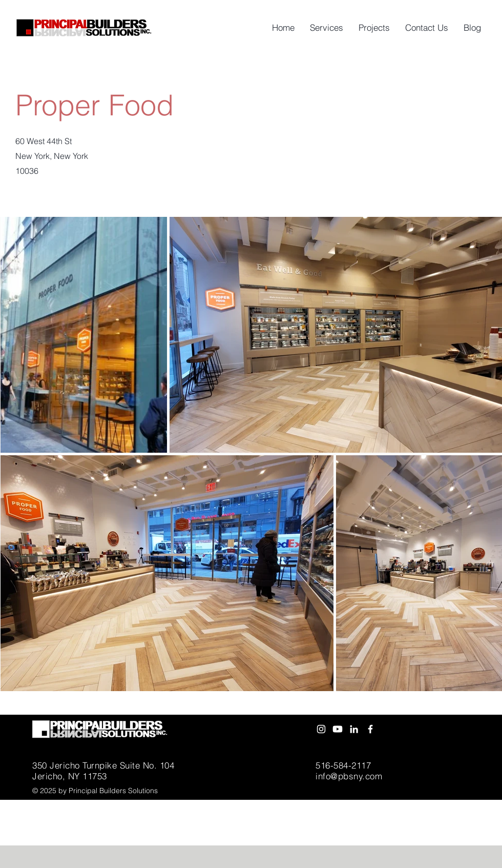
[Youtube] (338, 729)
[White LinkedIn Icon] (354, 729)
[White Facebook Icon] (370, 729)
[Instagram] (321, 729)
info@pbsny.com (349, 776)
